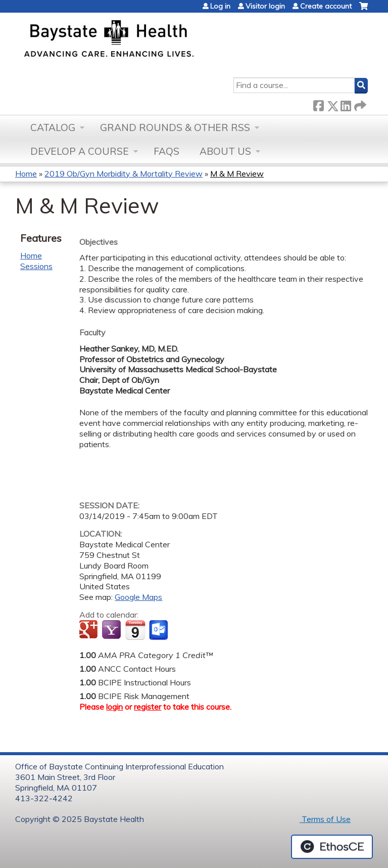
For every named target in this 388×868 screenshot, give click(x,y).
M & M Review (237, 173)
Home (26, 173)
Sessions (36, 266)
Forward (359, 104)
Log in (220, 6)
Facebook (318, 104)
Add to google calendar (90, 630)
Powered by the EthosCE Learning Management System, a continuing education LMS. (332, 847)
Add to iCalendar (135, 630)
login (114, 707)
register (148, 707)
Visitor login (265, 6)
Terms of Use (325, 819)
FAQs (166, 151)
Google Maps (138, 597)
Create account (326, 6)
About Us (225, 151)
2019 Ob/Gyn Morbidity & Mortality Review (124, 173)
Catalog (53, 127)
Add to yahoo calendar (112, 630)
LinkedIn (346, 104)
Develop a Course (80, 151)
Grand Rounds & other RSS (175, 127)
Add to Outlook (159, 630)
